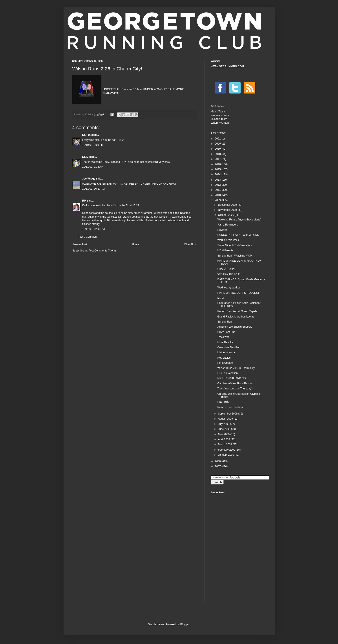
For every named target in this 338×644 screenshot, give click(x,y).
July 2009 (224, 424)
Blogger (185, 624)
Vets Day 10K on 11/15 (231, 274)
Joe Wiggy (89, 179)
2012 (218, 185)
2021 (218, 139)
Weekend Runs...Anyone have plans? (239, 220)
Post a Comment (88, 237)
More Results (225, 342)
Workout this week (228, 240)
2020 (218, 144)
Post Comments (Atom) (102, 251)
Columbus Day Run (229, 347)
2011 (218, 190)
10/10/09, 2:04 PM (93, 145)
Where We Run (220, 123)
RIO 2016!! (224, 402)
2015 (218, 169)
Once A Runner (226, 269)
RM (84, 201)
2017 (218, 159)
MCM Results (225, 250)
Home (135, 244)
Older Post (190, 244)
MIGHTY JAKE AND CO (231, 378)
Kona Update (225, 363)
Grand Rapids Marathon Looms (236, 317)
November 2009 (228, 210)
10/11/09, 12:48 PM (94, 229)
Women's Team (220, 115)
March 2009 (225, 444)
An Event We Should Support (234, 327)
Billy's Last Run (226, 332)
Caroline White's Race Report (235, 383)
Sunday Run (225, 322)
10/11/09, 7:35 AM (93, 167)
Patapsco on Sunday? (230, 407)
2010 (218, 195)
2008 (218, 461)
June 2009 (224, 429)
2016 (218, 164)
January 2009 (226, 455)
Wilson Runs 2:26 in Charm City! (236, 368)
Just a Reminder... (228, 225)
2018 (218, 154)
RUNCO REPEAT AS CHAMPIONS (238, 235)
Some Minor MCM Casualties (234, 245)
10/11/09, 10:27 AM (93, 189)
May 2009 (224, 434)
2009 (218, 200)
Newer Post (80, 244)
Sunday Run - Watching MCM (235, 256)
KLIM (85, 157)
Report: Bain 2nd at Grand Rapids (237, 311)
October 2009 (226, 215)
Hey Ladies (224, 358)
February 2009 (227, 450)
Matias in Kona (226, 352)
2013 (218, 180)
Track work (224, 337)
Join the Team (219, 119)
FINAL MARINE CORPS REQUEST (238, 293)
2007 (218, 466)
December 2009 (228, 205)
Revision (222, 230)
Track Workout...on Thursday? (235, 389)
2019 (218, 149)
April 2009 (224, 439)
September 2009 (228, 414)
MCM (220, 298)
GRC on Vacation (227, 373)
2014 (218, 174)
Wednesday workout (229, 288)
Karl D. (87, 135)
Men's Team (218, 112)
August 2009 (226, 419)
